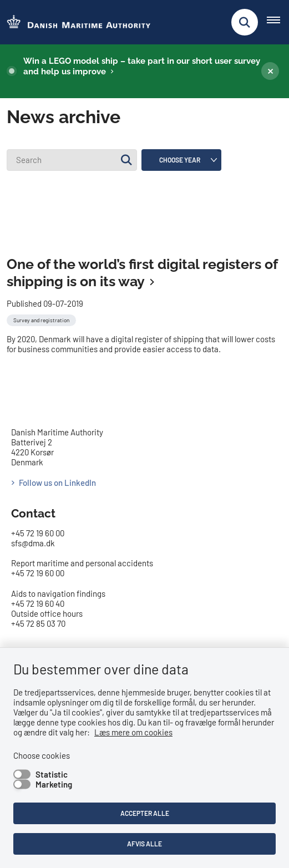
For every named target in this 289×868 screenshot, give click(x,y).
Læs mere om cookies (133, 732)
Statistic (52, 774)
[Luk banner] (270, 71)
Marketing (54, 784)
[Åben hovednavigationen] (278, 22)
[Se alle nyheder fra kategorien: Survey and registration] (42, 273)
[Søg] (126, 160)
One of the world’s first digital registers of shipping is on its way (142, 227)
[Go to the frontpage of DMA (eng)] (75, 22)
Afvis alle (144, 844)
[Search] (72, 160)
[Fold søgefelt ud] (245, 22)
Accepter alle (145, 813)
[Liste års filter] (181, 160)
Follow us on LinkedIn (57, 437)
